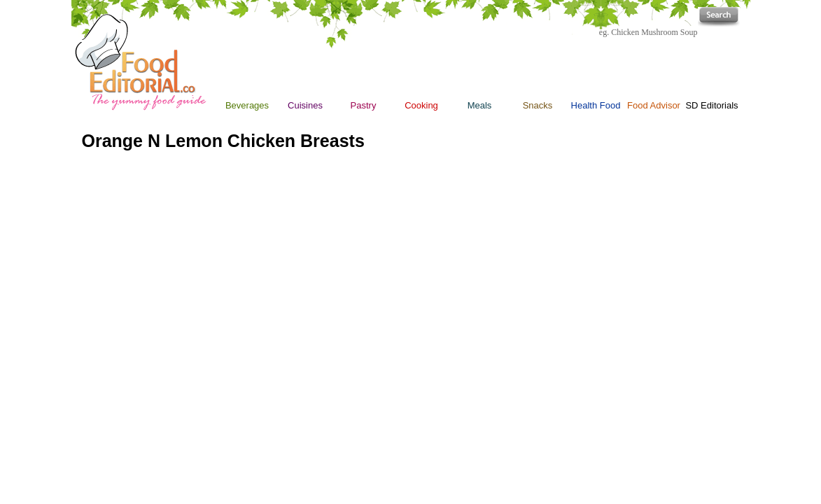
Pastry (364, 105)
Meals (480, 105)
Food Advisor (654, 105)
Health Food (596, 105)
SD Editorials (711, 105)
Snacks (538, 105)
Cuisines (305, 105)
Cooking (422, 71)
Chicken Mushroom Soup (654, 32)
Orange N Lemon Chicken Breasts (223, 141)
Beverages (247, 105)
